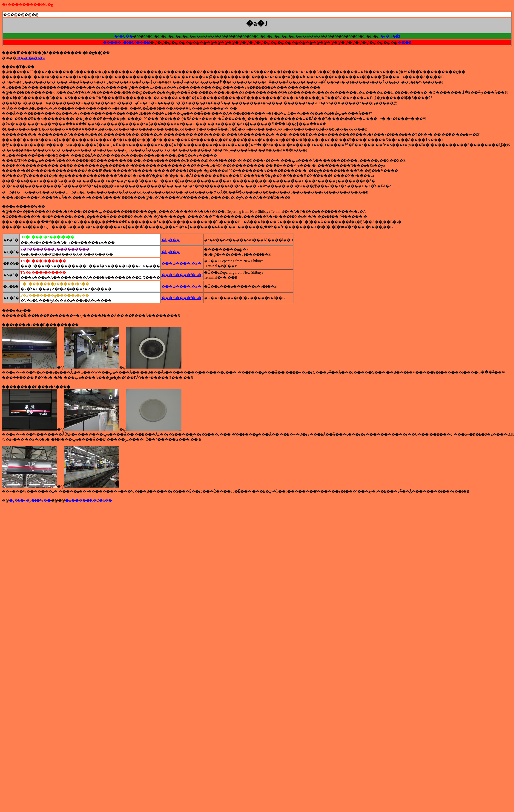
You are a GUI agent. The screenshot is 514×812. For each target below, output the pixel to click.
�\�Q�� (124, 36)
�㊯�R (405, 42)
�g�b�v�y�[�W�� (30, 500)
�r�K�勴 (390, 36)
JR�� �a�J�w (31, 58)
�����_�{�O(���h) (126, 42)
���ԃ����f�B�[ (182, 263)
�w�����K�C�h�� (89, 500)
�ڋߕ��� (171, 240)
